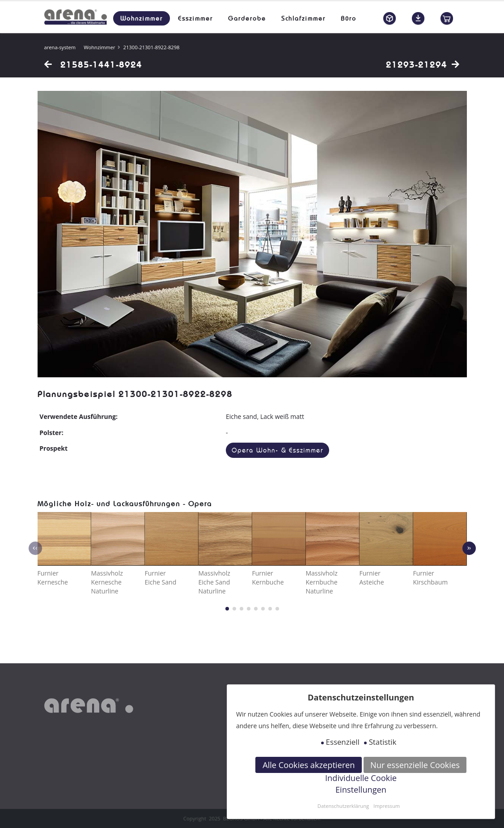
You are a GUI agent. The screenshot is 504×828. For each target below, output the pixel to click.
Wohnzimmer (142, 18)
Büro (349, 18)
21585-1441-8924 (93, 64)
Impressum (387, 806)
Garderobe (247, 18)
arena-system (60, 47)
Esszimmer (195, 18)
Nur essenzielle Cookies (415, 765)
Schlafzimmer (303, 18)
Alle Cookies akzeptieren (309, 765)
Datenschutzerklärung (343, 806)
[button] (227, 609)
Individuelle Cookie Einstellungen (361, 784)
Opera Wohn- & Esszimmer (277, 450)
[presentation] (35, 548)
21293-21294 (423, 64)
